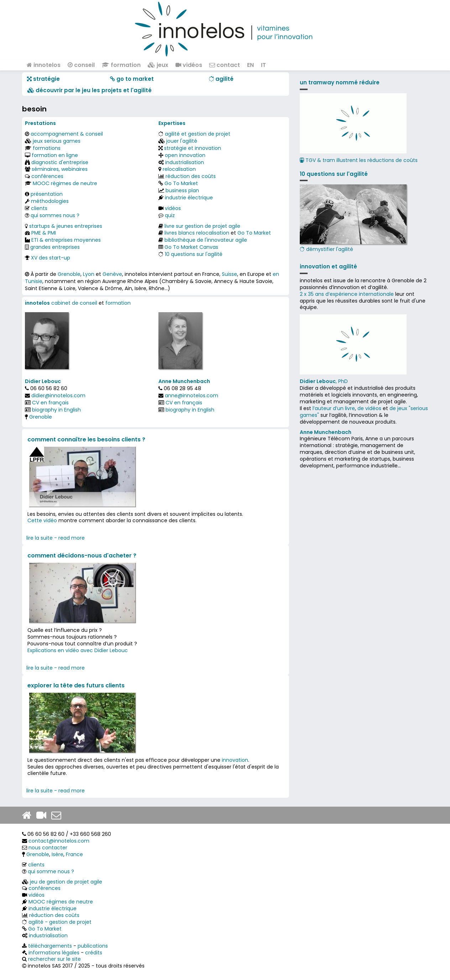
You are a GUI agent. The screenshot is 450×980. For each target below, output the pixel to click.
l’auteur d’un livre (334, 408)
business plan (182, 190)
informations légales (54, 953)
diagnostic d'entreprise (60, 162)
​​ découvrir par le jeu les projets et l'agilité (90, 90)
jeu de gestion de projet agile (66, 882)
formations (47, 148)
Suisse (229, 274)
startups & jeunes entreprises (66, 226)
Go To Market (181, 183)
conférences (47, 176)
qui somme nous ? (51, 871)
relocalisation (179, 169)
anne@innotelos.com (192, 395)
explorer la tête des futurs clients (76, 685)
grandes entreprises (55, 247)
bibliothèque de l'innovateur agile (206, 240)
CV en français (50, 403)
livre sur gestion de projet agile (202, 226)
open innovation (185, 155)
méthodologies (50, 201)
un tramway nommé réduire (340, 82)
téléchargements (50, 946)
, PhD (324, 381)
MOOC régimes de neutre (65, 183)
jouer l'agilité (182, 141)
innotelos (44, 65)
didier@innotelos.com (58, 395)
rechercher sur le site (54, 959)
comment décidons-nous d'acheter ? (82, 555)
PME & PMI (44, 233)
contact (225, 65)
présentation (47, 194)
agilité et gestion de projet (198, 134)
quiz (170, 215)
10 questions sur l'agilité (194, 254)
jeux (158, 65)
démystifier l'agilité (353, 219)
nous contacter (48, 848)
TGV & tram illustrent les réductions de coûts (359, 160)
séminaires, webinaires (60, 169)
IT (263, 65)
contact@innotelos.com (59, 841)
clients (39, 208)
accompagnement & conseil (67, 134)
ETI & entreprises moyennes (66, 240)
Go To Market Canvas (191, 247)
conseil (81, 65)
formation (121, 65)
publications (93, 946)
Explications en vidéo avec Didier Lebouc (78, 650)
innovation (235, 760)
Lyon (89, 274)
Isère (57, 854)
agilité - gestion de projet (60, 922)
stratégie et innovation (193, 148)
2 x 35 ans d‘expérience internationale (347, 294)
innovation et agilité (328, 266)
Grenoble (69, 274)
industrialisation (185, 162)
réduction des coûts (191, 176)
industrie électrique (189, 198)
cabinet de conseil (74, 303)
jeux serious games (57, 141)
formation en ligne (55, 155)
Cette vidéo (42, 520)
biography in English (56, 410)
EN (250, 65)
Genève (112, 274)
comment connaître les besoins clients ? (86, 439)
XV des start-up (51, 258)
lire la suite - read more (56, 538)
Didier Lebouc (43, 381)
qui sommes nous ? (55, 215)
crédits (94, 953)
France (74, 854)
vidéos (189, 65)
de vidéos (369, 408)
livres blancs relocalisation (197, 233)
